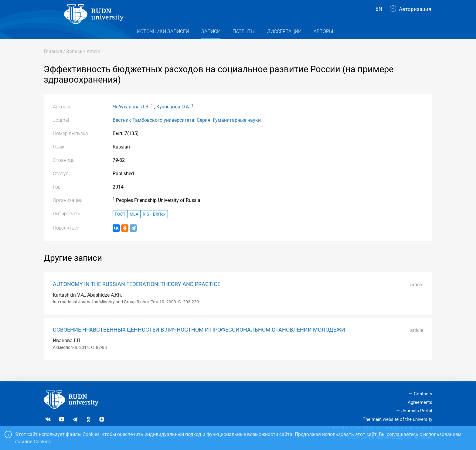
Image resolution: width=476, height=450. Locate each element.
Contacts (423, 394)
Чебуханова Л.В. (131, 116)
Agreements (420, 403)
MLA (134, 224)
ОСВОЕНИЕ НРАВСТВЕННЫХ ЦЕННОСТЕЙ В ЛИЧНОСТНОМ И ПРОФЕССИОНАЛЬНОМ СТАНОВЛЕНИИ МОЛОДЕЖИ (199, 339)
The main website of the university (398, 419)
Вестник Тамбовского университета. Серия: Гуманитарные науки (187, 130)
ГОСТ (120, 224)
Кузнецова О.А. (173, 116)
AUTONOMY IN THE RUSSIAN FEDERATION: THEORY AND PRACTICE (137, 294)
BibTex (159, 224)
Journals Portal (417, 411)
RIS (146, 224)
